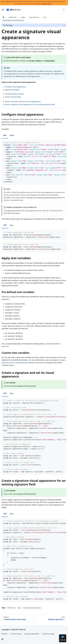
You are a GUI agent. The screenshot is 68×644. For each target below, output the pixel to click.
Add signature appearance (32, 608)
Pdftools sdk (11, 608)
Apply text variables (12, 90)
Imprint (5, 634)
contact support (47, 4)
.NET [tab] (5, 225)
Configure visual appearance (15, 87)
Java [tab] (12, 225)
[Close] (67, 3)
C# (30, 61)
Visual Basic (50, 61)
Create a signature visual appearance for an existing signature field (30, 104)
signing (34, 195)
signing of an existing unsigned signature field (44, 198)
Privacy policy (16, 634)
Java (33, 61)
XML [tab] (5, 135)
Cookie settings (48, 634)
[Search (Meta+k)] (64, 10)
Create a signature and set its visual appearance (23, 101)
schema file (11, 211)
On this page (8, 25)
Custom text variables (13, 97)
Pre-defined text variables (14, 94)
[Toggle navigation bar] (3, 10)
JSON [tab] (12, 135)
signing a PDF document (27, 386)
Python (38, 61)
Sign (19, 608)
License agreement (32, 634)
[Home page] (3, 17)
